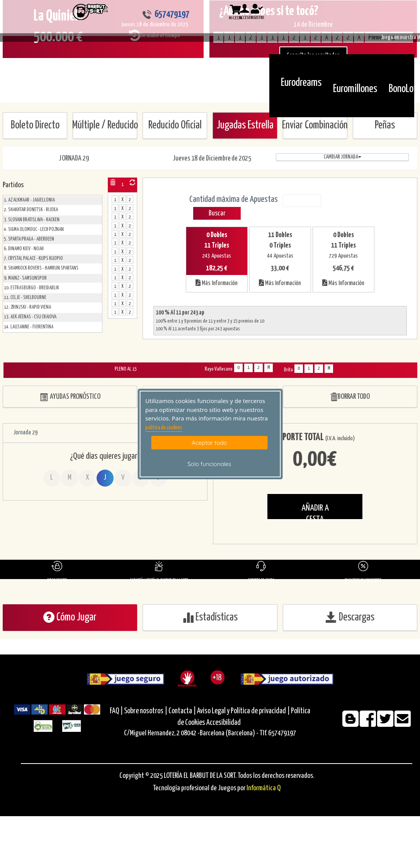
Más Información (217, 283)
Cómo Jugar (70, 617)
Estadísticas (210, 617)
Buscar (217, 213)
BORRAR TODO (350, 397)
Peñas (385, 126)
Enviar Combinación (315, 126)
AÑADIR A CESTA (315, 512)
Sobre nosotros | (146, 711)
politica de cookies (164, 428)
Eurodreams (301, 83)
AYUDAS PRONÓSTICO (70, 397)
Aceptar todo (209, 443)
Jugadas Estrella (245, 126)
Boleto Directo (35, 126)
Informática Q (264, 788)
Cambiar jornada (343, 157)
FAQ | (117, 711)
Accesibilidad (224, 723)
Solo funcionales (209, 464)
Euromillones (355, 89)
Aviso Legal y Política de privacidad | (244, 711)
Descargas (350, 617)
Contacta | (182, 711)
